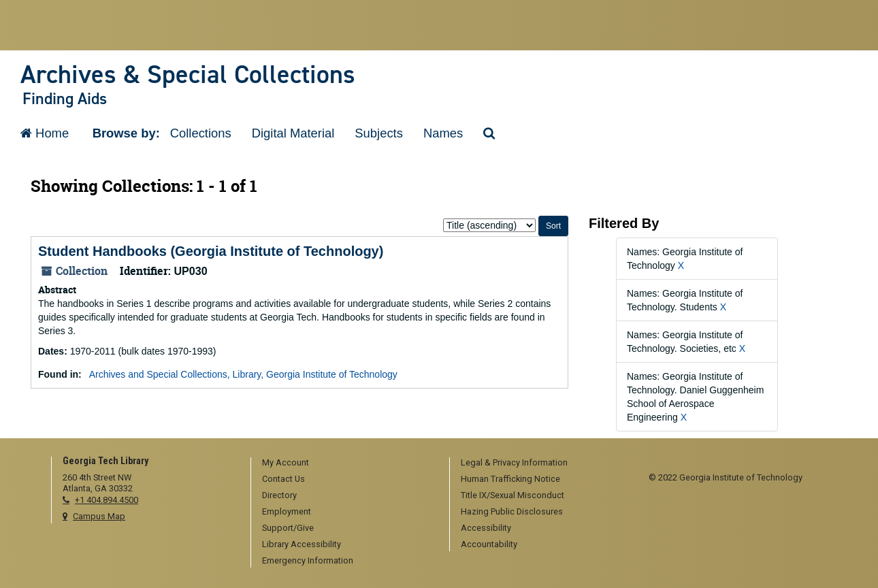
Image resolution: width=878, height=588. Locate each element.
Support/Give (288, 528)
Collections (201, 133)
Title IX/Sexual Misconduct (513, 495)
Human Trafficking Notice (510, 479)
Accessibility (486, 528)
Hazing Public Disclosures (512, 511)
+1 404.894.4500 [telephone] (107, 500)
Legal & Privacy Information (514, 462)
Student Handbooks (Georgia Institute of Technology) (211, 251)
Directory (279, 495)
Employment (287, 511)
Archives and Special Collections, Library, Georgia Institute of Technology (243, 374)
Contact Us (283, 479)
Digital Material (293, 133)
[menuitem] (346, 463)
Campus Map (99, 516)
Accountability (489, 544)
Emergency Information (308, 560)
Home (45, 133)
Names (443, 133)
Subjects (379, 133)
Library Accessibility (302, 544)
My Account (286, 462)
